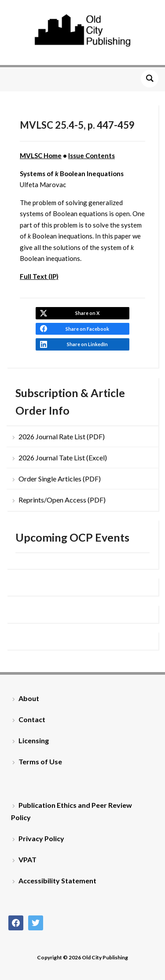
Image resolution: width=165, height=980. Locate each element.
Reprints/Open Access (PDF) (62, 500)
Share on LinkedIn (87, 344)
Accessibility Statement (57, 881)
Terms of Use (40, 761)
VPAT (27, 859)
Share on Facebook (87, 329)
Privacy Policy (41, 838)
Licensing (34, 740)
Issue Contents (92, 155)
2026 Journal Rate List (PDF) (62, 436)
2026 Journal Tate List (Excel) (63, 457)
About (29, 698)
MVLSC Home (41, 155)
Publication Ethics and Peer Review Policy (71, 811)
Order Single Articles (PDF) (60, 479)
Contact (32, 719)
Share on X (87, 313)
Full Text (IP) (39, 276)
